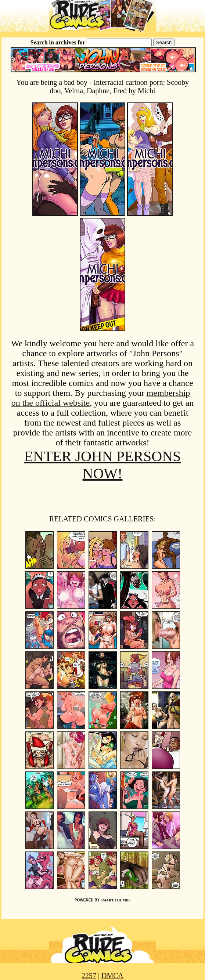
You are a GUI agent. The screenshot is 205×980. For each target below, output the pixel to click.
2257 (89, 976)
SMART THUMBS (116, 900)
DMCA (112, 976)
